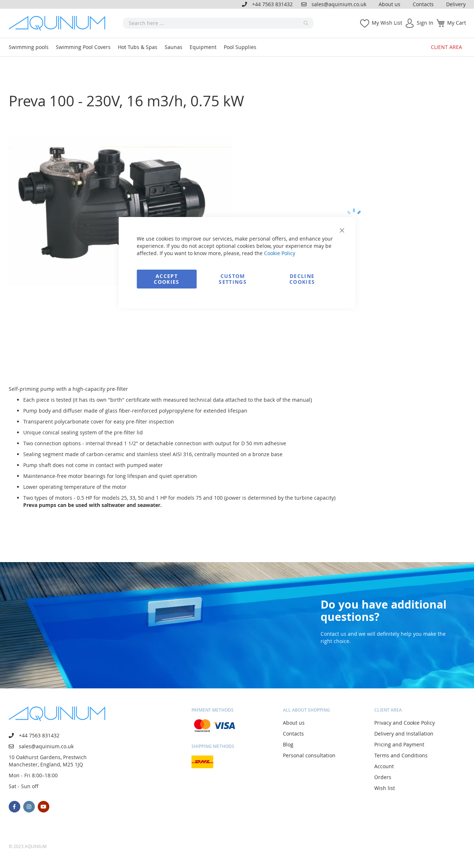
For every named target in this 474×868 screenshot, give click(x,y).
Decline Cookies (302, 279)
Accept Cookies (166, 279)
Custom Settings (233, 279)
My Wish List (387, 23)
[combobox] (218, 23)
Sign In (425, 23)
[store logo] (59, 23)
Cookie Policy (280, 253)
